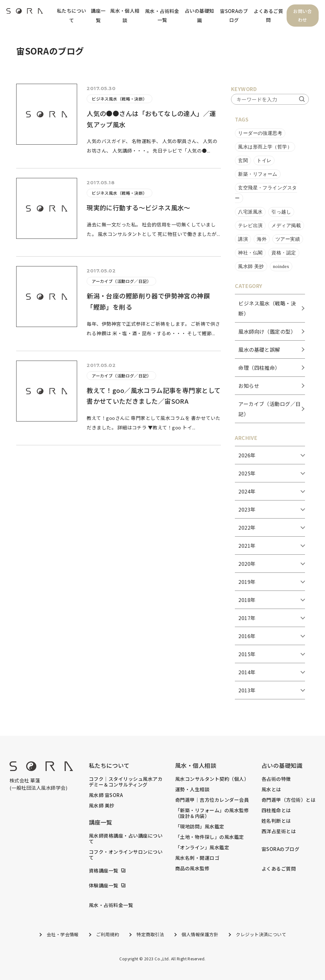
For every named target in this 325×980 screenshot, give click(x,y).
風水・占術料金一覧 (162, 15)
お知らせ (249, 386)
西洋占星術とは (279, 831)
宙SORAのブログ (234, 15)
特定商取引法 (150, 934)
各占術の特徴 (276, 779)
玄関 (243, 160)
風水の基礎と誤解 (259, 350)
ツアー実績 (288, 239)
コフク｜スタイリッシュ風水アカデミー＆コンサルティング (126, 782)
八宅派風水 (250, 212)
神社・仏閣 (250, 253)
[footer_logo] (41, 769)
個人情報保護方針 (200, 934)
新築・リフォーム (258, 174)
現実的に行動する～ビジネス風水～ (139, 208)
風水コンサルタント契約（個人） (212, 779)
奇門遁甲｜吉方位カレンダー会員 (212, 800)
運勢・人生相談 (192, 789)
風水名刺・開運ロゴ (197, 858)
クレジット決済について (261, 934)
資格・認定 (284, 253)
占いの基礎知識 (199, 15)
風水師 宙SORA (106, 795)
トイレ (264, 160)
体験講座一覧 (104, 885)
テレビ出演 (250, 225)
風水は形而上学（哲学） (265, 147)
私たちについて (72, 15)
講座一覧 (98, 15)
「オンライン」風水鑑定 (202, 847)
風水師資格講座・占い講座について (126, 839)
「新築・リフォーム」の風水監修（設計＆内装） (212, 813)
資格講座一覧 (104, 871)
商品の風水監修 (192, 868)
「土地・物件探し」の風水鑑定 (210, 837)
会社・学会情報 (63, 934)
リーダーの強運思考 (260, 133)
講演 (243, 239)
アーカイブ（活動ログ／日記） (122, 281)
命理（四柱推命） (259, 368)
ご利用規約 (108, 934)
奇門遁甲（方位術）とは (289, 800)
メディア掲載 (286, 225)
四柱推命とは (276, 810)
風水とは (271, 789)
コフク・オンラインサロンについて (126, 855)
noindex (281, 266)
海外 (262, 239)
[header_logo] (25, 13)
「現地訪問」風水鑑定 (200, 826)
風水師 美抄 (251, 266)
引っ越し (281, 212)
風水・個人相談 (125, 15)
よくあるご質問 (268, 15)
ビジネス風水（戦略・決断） (119, 99)
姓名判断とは (276, 821)
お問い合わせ (302, 16)
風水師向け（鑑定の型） (267, 331)
